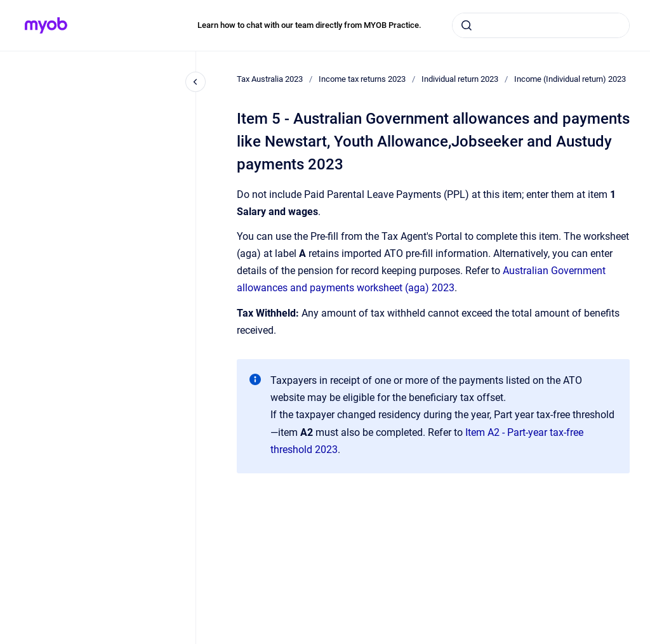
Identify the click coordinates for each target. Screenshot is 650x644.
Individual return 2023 (460, 79)
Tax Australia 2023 (270, 79)
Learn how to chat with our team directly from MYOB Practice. (309, 25)
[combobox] (541, 25)
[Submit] (467, 25)
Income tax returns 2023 (362, 79)
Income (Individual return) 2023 (570, 79)
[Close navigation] (196, 82)
